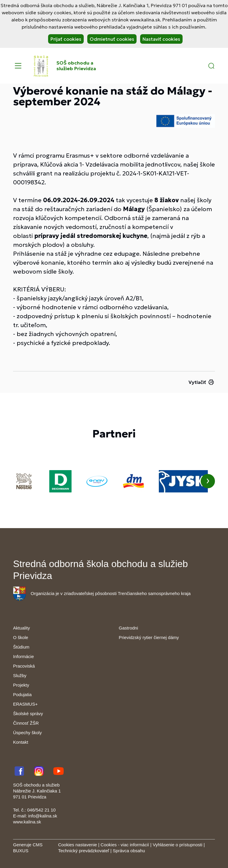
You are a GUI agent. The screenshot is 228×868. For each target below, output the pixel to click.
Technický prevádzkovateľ (84, 851)
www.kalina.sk (27, 822)
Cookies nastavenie (78, 845)
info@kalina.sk (43, 816)
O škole (21, 637)
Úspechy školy (27, 733)
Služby (20, 675)
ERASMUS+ (25, 704)
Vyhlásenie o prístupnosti (177, 845)
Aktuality (22, 628)
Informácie (23, 656)
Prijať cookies (66, 39)
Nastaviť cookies (161, 39)
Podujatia (22, 694)
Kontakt (21, 742)
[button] (211, 66)
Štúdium (21, 647)
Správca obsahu (129, 851)
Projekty (21, 685)
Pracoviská (24, 666)
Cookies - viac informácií (125, 845)
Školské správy (28, 714)
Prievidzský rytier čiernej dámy (149, 637)
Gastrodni (128, 628)
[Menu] (18, 66)
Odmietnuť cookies (112, 39)
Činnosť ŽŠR (26, 723)
